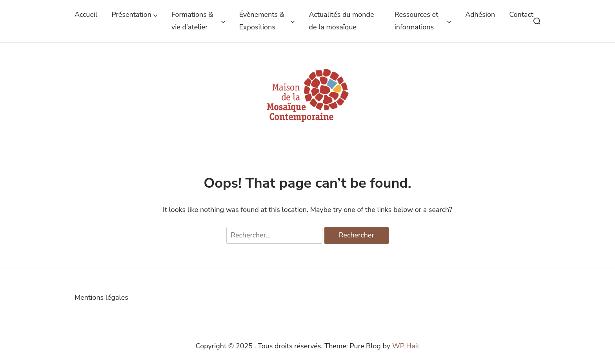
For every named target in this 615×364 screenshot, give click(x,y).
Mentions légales (101, 297)
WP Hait (406, 346)
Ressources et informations (423, 21)
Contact (521, 14)
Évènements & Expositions (267, 21)
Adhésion (480, 14)
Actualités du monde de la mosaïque (341, 21)
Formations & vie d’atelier (198, 21)
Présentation (134, 15)
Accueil (86, 14)
